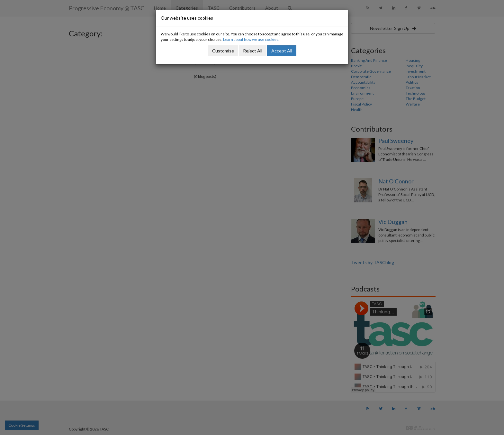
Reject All (253, 51)
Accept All (282, 51)
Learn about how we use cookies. (251, 39)
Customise (223, 51)
